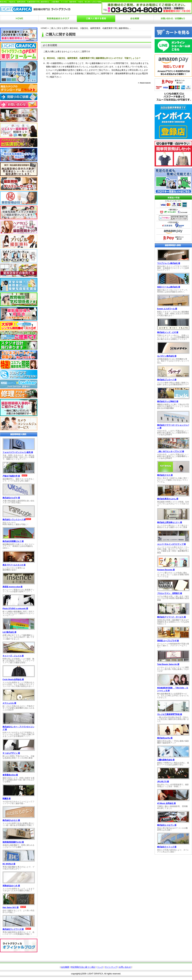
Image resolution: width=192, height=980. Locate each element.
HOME (44, 28)
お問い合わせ (125, 967)
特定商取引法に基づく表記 (83, 967)
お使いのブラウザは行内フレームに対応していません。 (19, 493)
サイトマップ (111, 967)
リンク (100, 967)
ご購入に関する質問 (58, 28)
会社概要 (65, 967)
